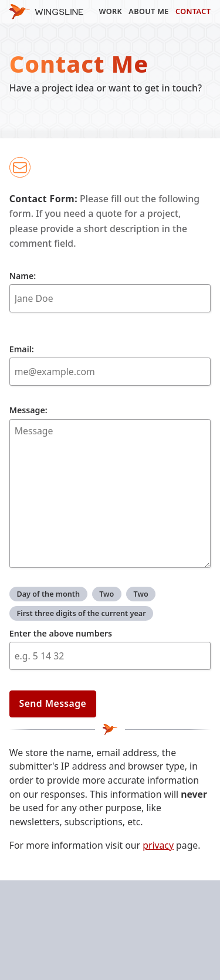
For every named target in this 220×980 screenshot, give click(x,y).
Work (110, 11)
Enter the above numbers (61, 633)
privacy (158, 845)
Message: (110, 486)
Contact (193, 11)
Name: (110, 291)
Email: (110, 365)
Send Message (53, 703)
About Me (148, 11)
